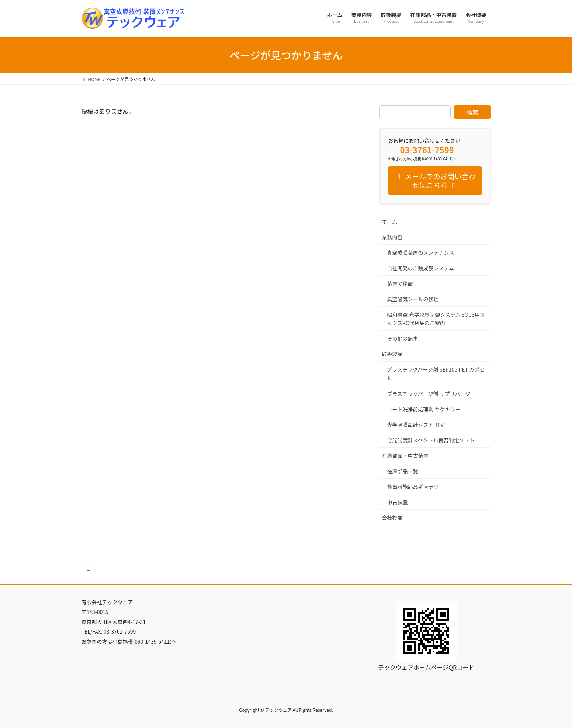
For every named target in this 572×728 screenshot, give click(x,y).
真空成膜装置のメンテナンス (421, 252)
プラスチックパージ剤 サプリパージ (429, 394)
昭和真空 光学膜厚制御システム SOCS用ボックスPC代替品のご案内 (436, 319)
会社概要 (392, 518)
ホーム (390, 222)
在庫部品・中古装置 (405, 456)
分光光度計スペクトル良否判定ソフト (431, 440)
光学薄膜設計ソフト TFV (415, 425)
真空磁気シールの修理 (413, 299)
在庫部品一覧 (403, 471)
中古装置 (398, 502)
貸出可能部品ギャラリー (416, 487)
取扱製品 (392, 354)
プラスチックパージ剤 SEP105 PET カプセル (436, 374)
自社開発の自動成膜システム (421, 268)
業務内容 (392, 237)
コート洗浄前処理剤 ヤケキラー (424, 409)
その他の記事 (403, 338)
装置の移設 (400, 283)
